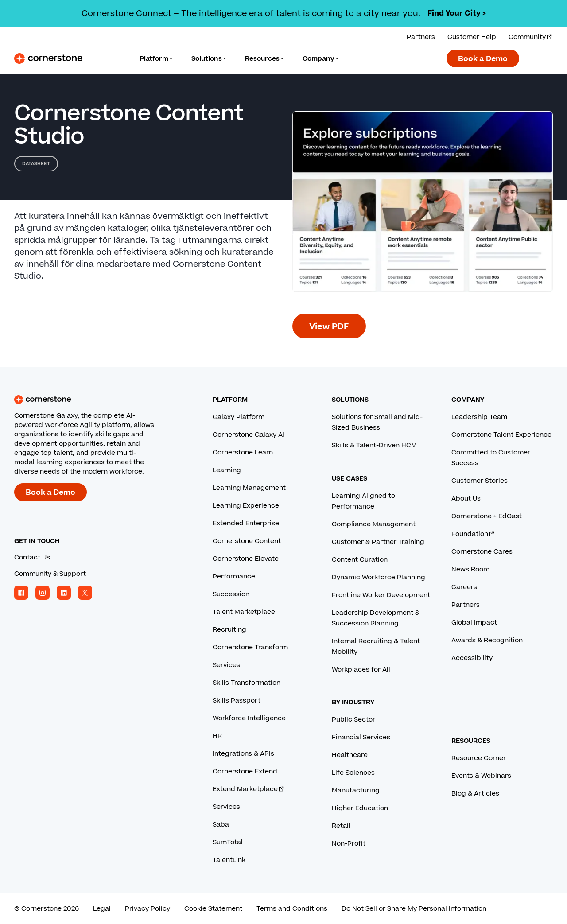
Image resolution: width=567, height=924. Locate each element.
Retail (341, 826)
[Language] (157, 59)
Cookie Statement (213, 909)
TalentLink (229, 860)
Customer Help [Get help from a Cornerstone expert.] (472, 37)
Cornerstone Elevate (246, 559)
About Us (466, 499)
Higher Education (360, 808)
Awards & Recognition (487, 640)
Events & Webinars (481, 776)
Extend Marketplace (249, 789)
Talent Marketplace (244, 612)
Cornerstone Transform (250, 647)
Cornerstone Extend (245, 771)
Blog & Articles (475, 794)
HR (217, 736)
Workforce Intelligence (249, 718)
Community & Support (50, 574)
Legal (102, 909)
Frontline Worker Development (381, 595)
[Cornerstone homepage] (99, 400)
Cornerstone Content (247, 541)
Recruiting (229, 630)
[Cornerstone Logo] (48, 58)
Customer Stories (480, 481)
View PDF (329, 327)
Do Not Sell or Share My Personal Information (414, 909)
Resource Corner (479, 758)
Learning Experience (246, 506)
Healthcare (350, 755)
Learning (227, 470)
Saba (221, 825)
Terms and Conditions (292, 909)
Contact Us (32, 557)
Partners (466, 605)
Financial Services (361, 737)
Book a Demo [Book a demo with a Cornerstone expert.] (483, 59)
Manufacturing (356, 790)
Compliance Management (374, 524)
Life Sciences (353, 773)
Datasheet (36, 164)
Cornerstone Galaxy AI (249, 435)
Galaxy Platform (239, 417)
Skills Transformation (247, 683)
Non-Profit (349, 844)
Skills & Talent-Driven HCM (374, 445)
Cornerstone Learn (243, 452)
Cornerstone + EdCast (487, 516)
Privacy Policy (148, 909)
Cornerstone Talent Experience (501, 435)
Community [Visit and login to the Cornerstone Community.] (531, 37)
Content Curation (360, 560)
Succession (231, 594)
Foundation (473, 534)
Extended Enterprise (246, 523)
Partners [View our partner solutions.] (421, 37)
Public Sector (353, 720)
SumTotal (228, 842)
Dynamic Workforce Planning (379, 577)
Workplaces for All (361, 670)
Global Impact (474, 623)
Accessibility (472, 658)
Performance (234, 577)
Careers (464, 587)
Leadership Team (479, 417)
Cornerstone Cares (482, 552)
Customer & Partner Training (378, 542)
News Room (470, 569)
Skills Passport (237, 701)
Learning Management (249, 488)
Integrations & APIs (243, 754)
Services (226, 665)
